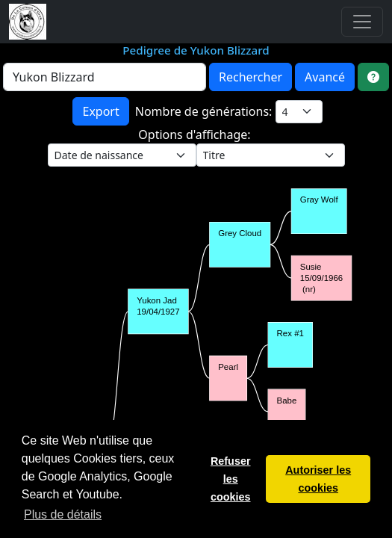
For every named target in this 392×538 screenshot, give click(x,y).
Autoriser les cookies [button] (318, 479)
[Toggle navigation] (362, 22)
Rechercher (251, 77)
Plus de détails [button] (63, 514)
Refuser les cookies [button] (231, 479)
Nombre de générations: (205, 111)
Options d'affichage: (196, 134)
